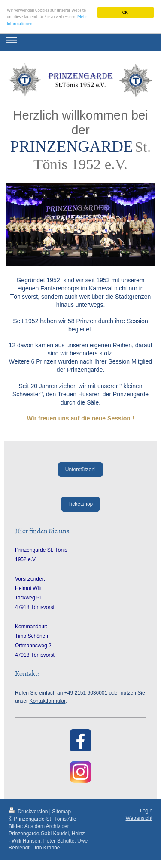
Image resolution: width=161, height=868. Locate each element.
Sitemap (61, 812)
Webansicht (139, 818)
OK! (126, 12)
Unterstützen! (80, 470)
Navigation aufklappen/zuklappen (80, 40)
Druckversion (29, 812)
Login (146, 811)
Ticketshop (81, 504)
